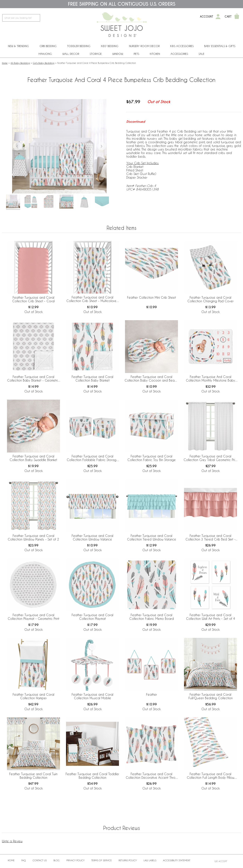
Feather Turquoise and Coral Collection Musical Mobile (92, 696)
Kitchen (155, 54)
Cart (228, 17)
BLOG (57, 860)
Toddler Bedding (79, 46)
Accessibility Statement (177, 860)
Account (207, 17)
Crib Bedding (48, 46)
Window (118, 54)
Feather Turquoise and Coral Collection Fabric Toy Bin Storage (152, 458)
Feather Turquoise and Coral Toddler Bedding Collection (92, 776)
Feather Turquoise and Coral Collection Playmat (92, 617)
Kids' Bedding (110, 46)
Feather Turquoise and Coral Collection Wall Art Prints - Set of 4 (211, 617)
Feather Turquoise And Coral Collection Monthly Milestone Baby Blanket (210, 379)
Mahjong (45, 54)
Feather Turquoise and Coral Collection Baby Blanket (92, 378)
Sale (201, 54)
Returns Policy (128, 860)
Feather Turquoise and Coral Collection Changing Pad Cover (210, 299)
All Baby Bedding (20, 63)
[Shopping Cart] (237, 17)
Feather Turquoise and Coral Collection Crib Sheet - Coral (33, 299)
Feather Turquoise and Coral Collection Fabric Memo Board (152, 617)
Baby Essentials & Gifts (220, 46)
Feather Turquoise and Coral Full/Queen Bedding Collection (211, 696)
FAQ (24, 860)
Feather (152, 694)
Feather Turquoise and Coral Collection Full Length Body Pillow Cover (211, 776)
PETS (136, 54)
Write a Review (12, 841)
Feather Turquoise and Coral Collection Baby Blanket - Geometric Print (33, 379)
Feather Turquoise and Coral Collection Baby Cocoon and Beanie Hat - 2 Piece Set (152, 379)
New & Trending (18, 46)
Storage (96, 54)
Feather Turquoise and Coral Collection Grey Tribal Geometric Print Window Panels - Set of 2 (210, 458)
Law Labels (150, 860)
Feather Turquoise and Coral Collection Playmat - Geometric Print (33, 617)
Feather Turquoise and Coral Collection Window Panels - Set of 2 (33, 537)
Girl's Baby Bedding (44, 63)
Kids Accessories (182, 46)
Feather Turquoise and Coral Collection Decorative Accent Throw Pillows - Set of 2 (152, 776)
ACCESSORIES (179, 54)
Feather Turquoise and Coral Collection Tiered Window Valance (152, 537)
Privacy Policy (75, 860)
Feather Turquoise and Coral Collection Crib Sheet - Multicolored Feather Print (92, 299)
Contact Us (40, 860)
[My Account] (218, 17)
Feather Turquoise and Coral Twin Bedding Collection (33, 776)
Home (5, 63)
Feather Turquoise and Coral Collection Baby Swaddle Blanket (33, 458)
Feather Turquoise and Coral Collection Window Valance (92, 537)
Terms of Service (102, 860)
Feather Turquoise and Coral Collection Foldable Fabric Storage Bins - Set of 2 (92, 458)
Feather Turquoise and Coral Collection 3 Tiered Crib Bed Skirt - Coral (211, 538)
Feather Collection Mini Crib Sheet (151, 297)
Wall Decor (71, 54)
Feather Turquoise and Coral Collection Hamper (33, 696)
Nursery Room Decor (144, 46)
